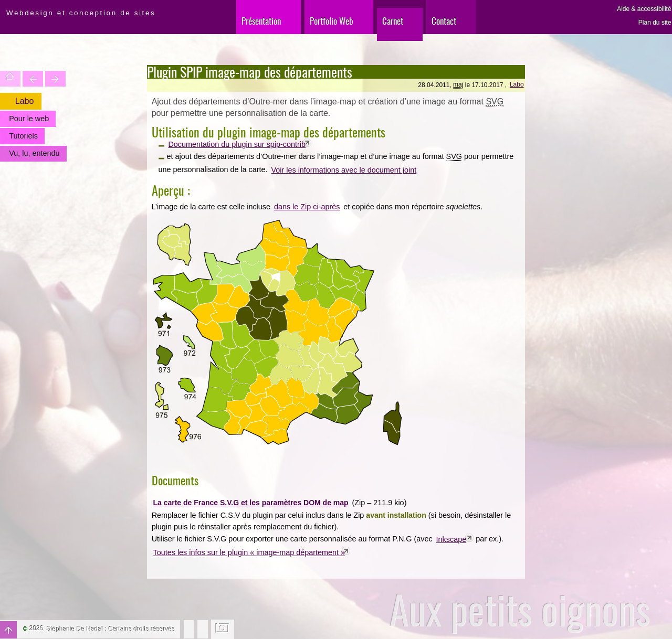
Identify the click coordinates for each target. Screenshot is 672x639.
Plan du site (655, 23)
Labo (517, 84)
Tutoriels (23, 136)
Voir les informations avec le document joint (344, 170)
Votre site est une (55, 79)
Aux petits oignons (520, 609)
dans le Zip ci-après (307, 207)
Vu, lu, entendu (34, 153)
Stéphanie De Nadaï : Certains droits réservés (111, 629)
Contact (444, 21)
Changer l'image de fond (223, 629)
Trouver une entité (33, 79)
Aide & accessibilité (644, 9)
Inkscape (451, 539)
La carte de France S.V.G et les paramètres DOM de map (250, 503)
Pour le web (29, 119)
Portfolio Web (332, 21)
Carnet (393, 21)
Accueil (10, 79)
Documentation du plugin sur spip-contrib (237, 144)
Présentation (261, 21)
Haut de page (8, 630)
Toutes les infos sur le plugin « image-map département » (249, 552)
